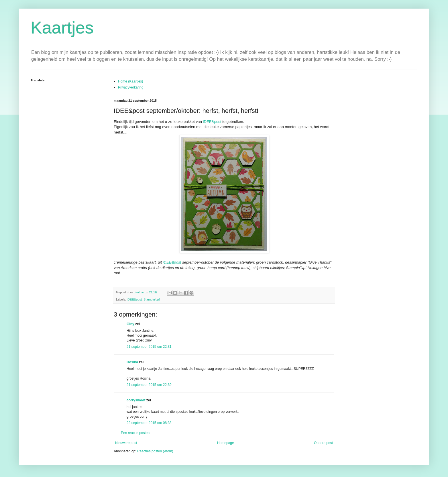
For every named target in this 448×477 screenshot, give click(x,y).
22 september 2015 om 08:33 (149, 423)
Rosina (132, 362)
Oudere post (323, 443)
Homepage (226, 443)
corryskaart (136, 400)
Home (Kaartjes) (130, 81)
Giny (130, 324)
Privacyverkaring (131, 87)
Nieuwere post (126, 443)
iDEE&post (212, 122)
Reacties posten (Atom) (155, 451)
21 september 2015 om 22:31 (149, 347)
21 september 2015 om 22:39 (149, 385)
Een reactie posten (135, 433)
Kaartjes (62, 28)
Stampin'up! (152, 299)
